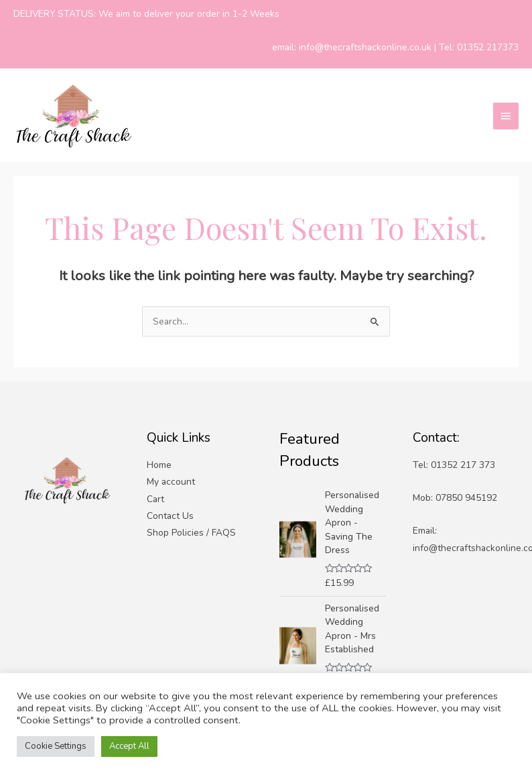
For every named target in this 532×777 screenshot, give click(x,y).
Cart (155, 499)
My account (171, 482)
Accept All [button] (129, 746)
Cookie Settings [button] (56, 746)
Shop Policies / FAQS (191, 533)
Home (159, 465)
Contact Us (170, 516)
